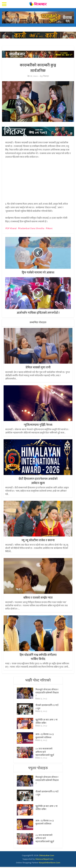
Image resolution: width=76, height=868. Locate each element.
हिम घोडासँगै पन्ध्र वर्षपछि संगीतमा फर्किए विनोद (38, 657)
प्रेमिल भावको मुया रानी (38, 368)
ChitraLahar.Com (46, 857)
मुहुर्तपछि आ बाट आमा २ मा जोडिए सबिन (47, 722)
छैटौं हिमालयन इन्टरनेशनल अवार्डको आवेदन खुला (38, 481)
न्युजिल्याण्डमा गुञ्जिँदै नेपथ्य (38, 425)
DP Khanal (12, 228)
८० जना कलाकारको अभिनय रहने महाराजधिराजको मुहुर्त (45, 753)
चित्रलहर (46, 76)
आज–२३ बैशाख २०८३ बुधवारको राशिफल (45, 737)
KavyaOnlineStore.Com (50, 864)
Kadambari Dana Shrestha (32, 228)
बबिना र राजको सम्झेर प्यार (38, 598)
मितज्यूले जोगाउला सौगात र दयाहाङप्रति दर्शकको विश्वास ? (47, 693)
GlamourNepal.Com (44, 860)
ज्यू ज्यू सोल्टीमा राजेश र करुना (38, 540)
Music (50, 228)
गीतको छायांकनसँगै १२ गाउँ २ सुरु (47, 708)
